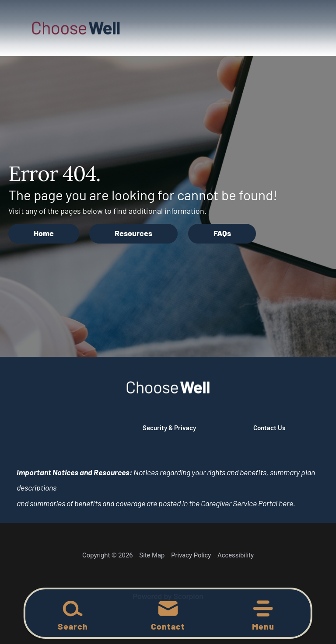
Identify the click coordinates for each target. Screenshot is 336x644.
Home (44, 233)
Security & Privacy (169, 428)
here (286, 503)
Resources (133, 233)
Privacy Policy (191, 555)
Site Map (152, 555)
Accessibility (236, 555)
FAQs (222, 233)
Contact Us (269, 428)
